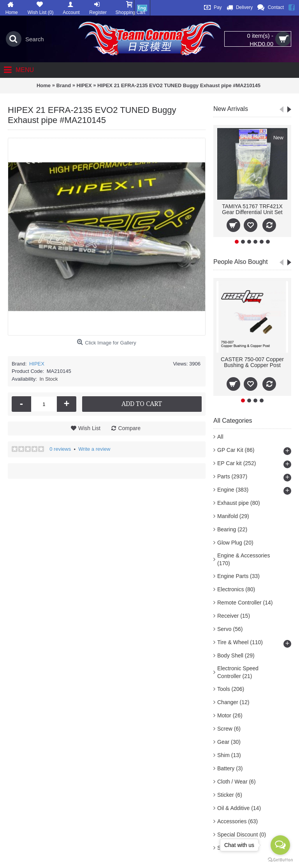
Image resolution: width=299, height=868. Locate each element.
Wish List (89, 428)
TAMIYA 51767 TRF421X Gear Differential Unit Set (252, 209)
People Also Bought (241, 262)
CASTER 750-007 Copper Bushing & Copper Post (252, 362)
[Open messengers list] (280, 845)
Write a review (94, 449)
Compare (129, 428)
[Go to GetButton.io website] (280, 860)
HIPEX (37, 364)
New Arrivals (231, 109)
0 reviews (60, 449)
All (220, 437)
